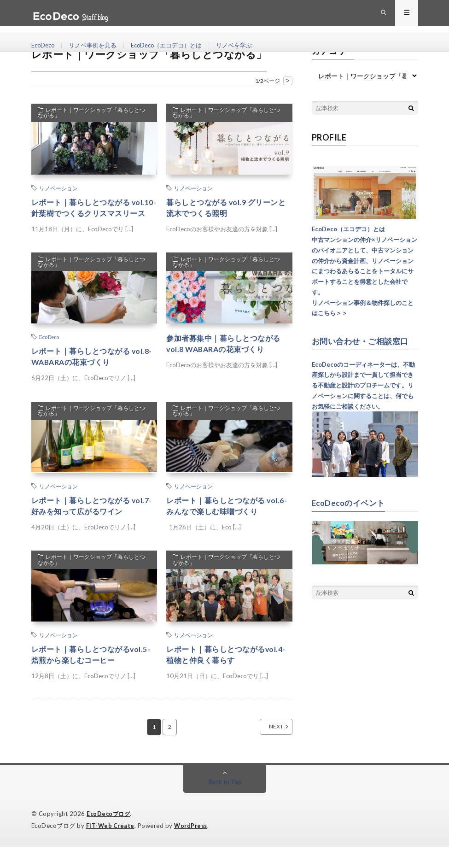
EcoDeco (44, 46)
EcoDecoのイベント (351, 502)
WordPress (193, 847)
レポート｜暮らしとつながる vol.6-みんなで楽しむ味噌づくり (229, 524)
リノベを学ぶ (248, 46)
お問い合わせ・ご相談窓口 (363, 341)
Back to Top (224, 803)
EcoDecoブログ (109, 836)
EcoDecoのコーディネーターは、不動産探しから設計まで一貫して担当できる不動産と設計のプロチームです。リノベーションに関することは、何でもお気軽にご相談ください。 (363, 385)
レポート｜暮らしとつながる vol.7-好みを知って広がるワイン (94, 524)
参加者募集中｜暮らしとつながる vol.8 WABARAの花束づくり (226, 360)
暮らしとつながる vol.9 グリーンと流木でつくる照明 (229, 209)
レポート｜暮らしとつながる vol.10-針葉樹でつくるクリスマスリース (92, 215)
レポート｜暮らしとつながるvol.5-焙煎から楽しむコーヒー (90, 676)
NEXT (266, 749)
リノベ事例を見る (97, 46)
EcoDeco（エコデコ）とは (176, 46)
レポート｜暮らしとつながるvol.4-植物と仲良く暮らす (222, 676)
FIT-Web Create (111, 847)
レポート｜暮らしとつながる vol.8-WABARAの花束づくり (87, 372)
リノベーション (58, 188)
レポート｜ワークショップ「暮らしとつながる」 (93, 114)
